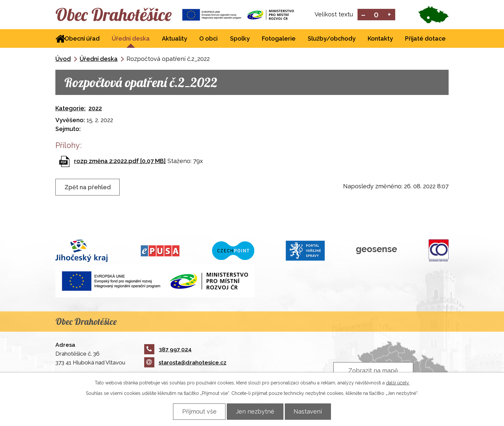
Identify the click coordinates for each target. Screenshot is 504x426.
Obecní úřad (82, 39)
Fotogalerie (279, 39)
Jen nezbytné (255, 411)
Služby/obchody (332, 39)
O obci (208, 39)
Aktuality (174, 39)
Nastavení (308, 411)
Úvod (63, 59)
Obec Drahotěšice (114, 15)
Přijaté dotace (425, 39)
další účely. (398, 383)
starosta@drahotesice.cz (185, 363)
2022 (95, 108)
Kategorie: (70, 108)
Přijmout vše (199, 411)
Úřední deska (131, 39)
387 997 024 (168, 349)
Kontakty (380, 39)
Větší (389, 15)
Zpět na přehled (88, 187)
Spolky (240, 39)
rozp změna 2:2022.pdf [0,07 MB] (120, 161)
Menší (363, 15)
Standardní (376, 15)
